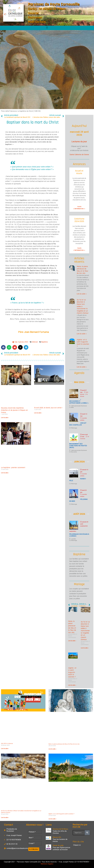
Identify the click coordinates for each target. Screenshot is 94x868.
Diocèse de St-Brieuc (60, 829)
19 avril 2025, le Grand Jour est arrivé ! (48, 408)
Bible (72, 407)
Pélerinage (74, 428)
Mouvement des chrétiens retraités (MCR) (78, 446)
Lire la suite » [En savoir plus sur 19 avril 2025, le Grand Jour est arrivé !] (38, 413)
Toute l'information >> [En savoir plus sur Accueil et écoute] (79, 208)
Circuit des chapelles (78, 424)
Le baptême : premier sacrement (13, 468)
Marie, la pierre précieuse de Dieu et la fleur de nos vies (82, 270)
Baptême (44, 342)
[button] (47, 27)
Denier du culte (58, 845)
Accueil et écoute (79, 172)
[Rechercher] (87, 833)
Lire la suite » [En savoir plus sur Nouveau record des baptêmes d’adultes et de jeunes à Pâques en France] (5, 418)
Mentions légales (47, 864)
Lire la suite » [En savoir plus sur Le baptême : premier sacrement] (5, 473)
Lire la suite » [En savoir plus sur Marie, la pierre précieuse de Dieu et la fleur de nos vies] (82, 294)
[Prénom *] (35, 832)
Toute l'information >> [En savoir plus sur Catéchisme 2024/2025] (79, 249)
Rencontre (74, 452)
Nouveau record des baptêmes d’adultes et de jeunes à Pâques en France (14, 410)
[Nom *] (35, 838)
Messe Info (57, 837)
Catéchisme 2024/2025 (79, 220)
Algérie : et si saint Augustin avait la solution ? (83, 343)
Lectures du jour (79, 142)
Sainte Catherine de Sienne (79, 155)
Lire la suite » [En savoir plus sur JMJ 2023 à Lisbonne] (5, 749)
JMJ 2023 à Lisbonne (7, 744)
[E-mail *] (35, 843)
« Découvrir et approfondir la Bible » (79, 401)
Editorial (35, 342)
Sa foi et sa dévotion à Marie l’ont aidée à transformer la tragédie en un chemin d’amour (85, 631)
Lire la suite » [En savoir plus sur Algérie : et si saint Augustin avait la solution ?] (82, 367)
